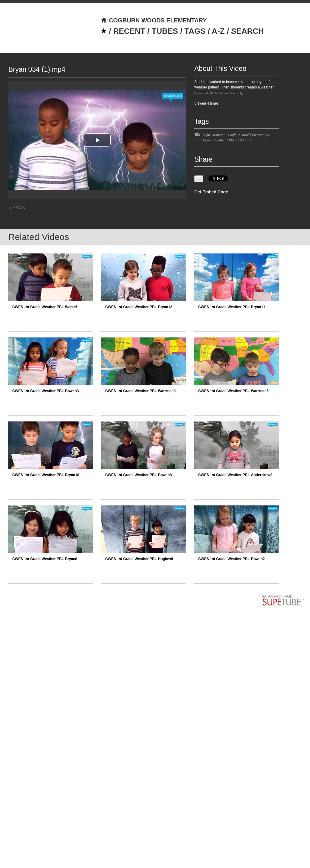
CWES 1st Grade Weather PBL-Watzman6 (233, 391)
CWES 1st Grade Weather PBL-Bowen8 (139, 475)
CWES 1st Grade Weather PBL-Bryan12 (139, 307)
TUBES (165, 31)
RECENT (129, 31)
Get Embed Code (211, 192)
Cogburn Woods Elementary (248, 135)
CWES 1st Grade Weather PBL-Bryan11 (232, 307)
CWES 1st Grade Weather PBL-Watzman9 (140, 391)
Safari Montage (214, 135)
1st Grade (245, 140)
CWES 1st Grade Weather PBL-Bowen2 (232, 559)
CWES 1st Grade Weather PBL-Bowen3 (46, 391)
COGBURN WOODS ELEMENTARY (154, 20)
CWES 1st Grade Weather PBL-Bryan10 (46, 475)
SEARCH (248, 31)
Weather (220, 140)
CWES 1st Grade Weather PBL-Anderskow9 (235, 475)
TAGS (195, 31)
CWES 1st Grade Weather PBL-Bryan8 (45, 559)
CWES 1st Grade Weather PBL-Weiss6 (45, 307)
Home (207, 140)
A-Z (218, 31)
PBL (232, 140)
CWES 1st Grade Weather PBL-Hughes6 (139, 559)
